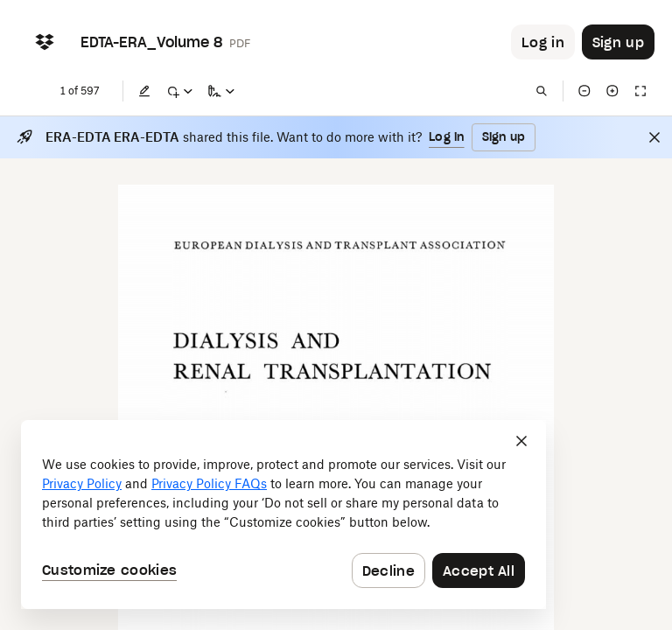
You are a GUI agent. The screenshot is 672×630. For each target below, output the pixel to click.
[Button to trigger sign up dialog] (618, 42)
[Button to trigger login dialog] (543, 42)
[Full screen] (640, 91)
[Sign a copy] (221, 91)
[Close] (654, 137)
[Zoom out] (584, 91)
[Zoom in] (612, 91)
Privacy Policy (82, 483)
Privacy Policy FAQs (209, 483)
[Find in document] (542, 91)
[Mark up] (179, 91)
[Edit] (144, 91)
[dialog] (283, 514)
